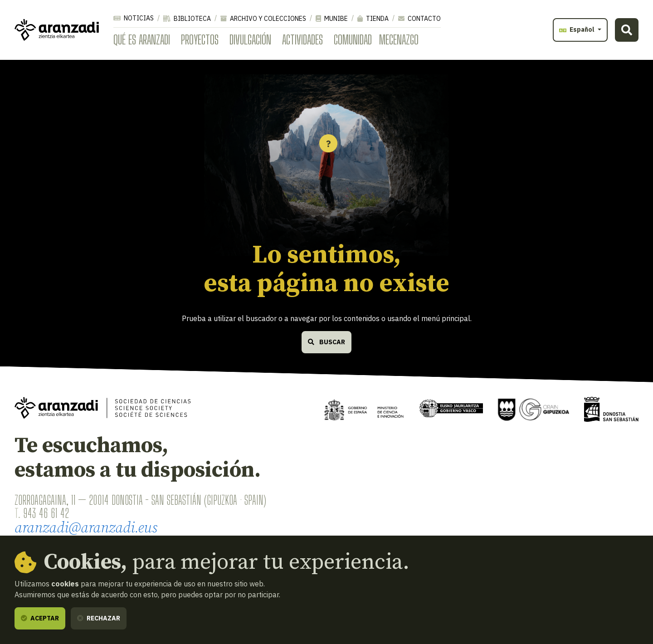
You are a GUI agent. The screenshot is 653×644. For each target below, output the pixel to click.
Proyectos (200, 39)
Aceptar (40, 618)
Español (577, 29)
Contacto (419, 19)
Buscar (326, 342)
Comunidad (353, 39)
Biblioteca (187, 19)
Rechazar (99, 618)
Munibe (332, 19)
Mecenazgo (399, 39)
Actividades (302, 39)
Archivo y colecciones (263, 19)
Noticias (134, 18)
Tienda (373, 19)
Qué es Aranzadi (142, 39)
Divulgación (250, 39)
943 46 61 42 (46, 513)
